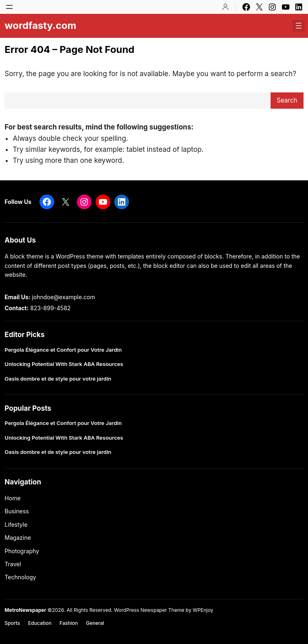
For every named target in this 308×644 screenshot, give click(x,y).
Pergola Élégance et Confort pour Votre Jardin (63, 350)
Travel (13, 564)
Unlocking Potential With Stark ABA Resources (64, 364)
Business (16, 511)
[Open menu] (9, 7)
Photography (22, 551)
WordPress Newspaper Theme (149, 610)
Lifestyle (16, 525)
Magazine (18, 538)
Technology (20, 577)
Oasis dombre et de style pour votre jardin (58, 379)
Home (12, 498)
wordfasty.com (40, 25)
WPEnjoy (203, 610)
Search (287, 100)
